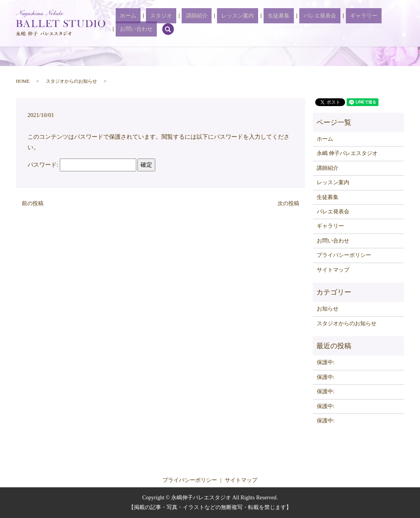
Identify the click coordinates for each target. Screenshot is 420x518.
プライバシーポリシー (344, 255)
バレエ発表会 (297, 24)
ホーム (148, 24)
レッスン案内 (232, 24)
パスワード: (82, 165)
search (396, 23)
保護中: (326, 362)
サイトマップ (333, 270)
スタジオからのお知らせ (71, 81)
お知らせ (328, 309)
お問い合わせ (368, 24)
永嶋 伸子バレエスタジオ (347, 153)
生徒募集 (265, 24)
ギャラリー (333, 24)
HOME (23, 81)
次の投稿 (288, 203)
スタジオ (172, 24)
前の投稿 (33, 203)
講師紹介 (200, 24)
